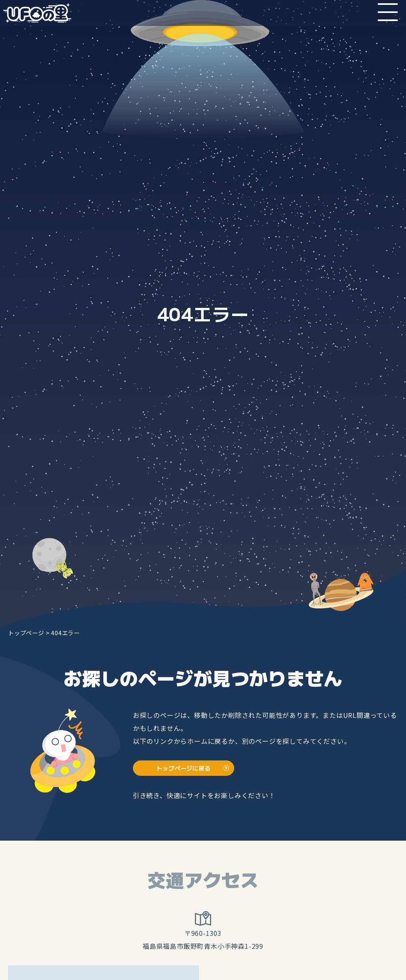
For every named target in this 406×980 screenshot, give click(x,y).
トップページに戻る (183, 768)
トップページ (26, 633)
